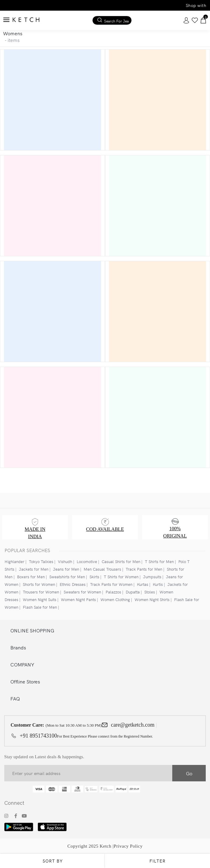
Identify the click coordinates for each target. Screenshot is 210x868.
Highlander (14, 561)
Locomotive (87, 561)
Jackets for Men (34, 569)
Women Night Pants (78, 599)
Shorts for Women (39, 584)
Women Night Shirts (152, 599)
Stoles (150, 592)
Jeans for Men (66, 569)
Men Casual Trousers (102, 569)
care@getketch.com (133, 725)
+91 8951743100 (38, 736)
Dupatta (133, 592)
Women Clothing (115, 599)
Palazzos (113, 592)
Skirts (94, 577)
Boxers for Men (31, 577)
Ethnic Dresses (73, 584)
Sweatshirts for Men (67, 577)
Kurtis (158, 584)
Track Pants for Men (144, 569)
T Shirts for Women (121, 577)
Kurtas (143, 584)
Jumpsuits (152, 577)
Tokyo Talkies (41, 561)
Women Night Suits (40, 599)
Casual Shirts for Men (121, 561)
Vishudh (65, 561)
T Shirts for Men (159, 561)
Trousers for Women (41, 592)
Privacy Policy (128, 846)
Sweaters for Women (82, 592)
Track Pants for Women (111, 584)
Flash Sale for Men (40, 607)
